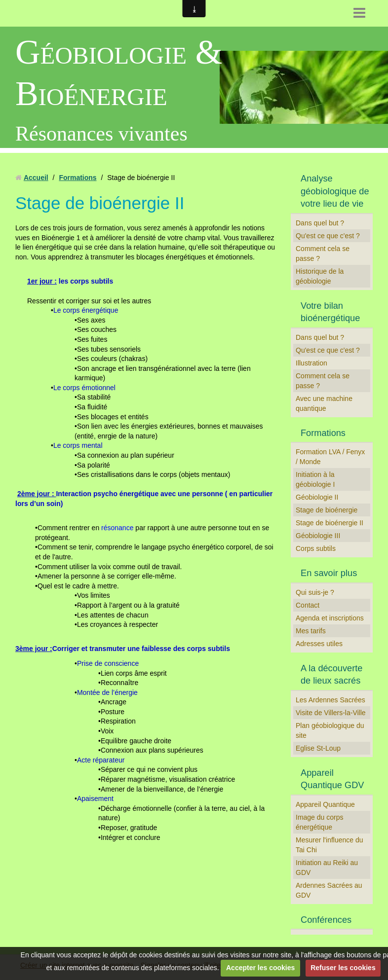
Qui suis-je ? (315, 592)
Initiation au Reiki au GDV (327, 868)
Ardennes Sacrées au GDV (329, 890)
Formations (78, 178)
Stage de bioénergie (327, 510)
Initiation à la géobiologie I (315, 479)
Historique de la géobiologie (320, 276)
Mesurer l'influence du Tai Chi (330, 845)
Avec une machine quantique (324, 403)
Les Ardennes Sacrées (330, 700)
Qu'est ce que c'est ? (328, 236)
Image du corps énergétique (320, 822)
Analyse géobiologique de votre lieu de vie (335, 191)
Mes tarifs (311, 631)
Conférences (326, 920)
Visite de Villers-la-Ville (331, 713)
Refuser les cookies (343, 968)
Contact (308, 605)
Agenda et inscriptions (330, 618)
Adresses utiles (319, 644)
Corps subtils (316, 548)
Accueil (36, 178)
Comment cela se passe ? (323, 254)
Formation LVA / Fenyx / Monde (330, 457)
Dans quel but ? (320, 223)
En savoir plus (329, 573)
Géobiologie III (318, 536)
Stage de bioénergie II (330, 523)
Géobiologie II (317, 497)
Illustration (311, 363)
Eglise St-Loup (318, 748)
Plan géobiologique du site (330, 730)
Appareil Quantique (325, 804)
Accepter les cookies (260, 968)
